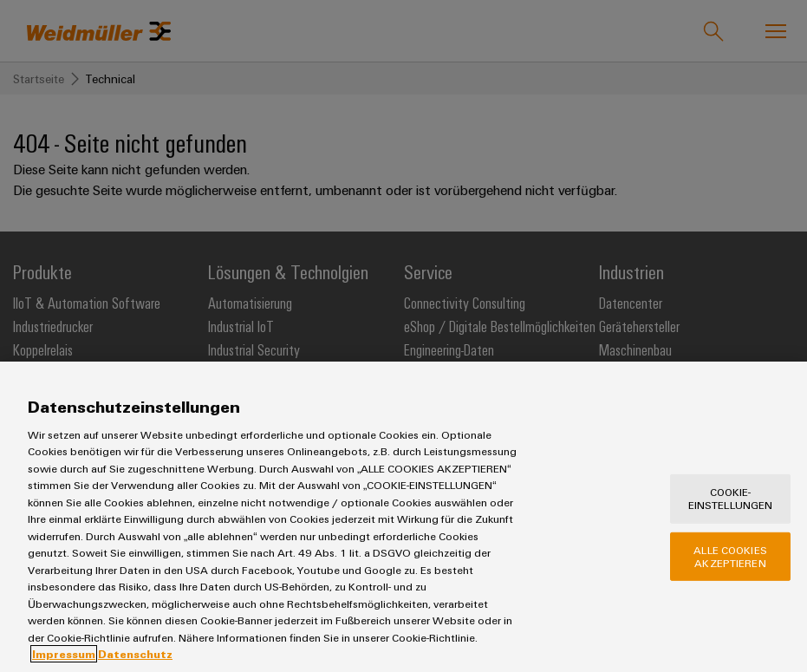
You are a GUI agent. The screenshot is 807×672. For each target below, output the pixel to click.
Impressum (64, 654)
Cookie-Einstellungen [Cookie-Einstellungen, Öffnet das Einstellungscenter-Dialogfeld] (731, 498)
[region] (403, 517)
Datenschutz (135, 654)
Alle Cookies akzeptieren (730, 555)
